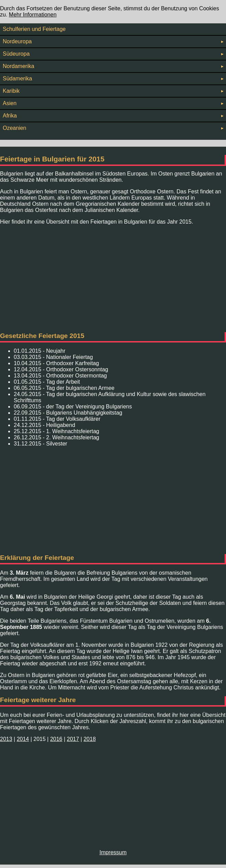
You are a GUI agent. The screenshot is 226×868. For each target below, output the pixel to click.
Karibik (113, 91)
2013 (6, 739)
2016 (56, 739)
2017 (73, 739)
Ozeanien (113, 128)
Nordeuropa (113, 41)
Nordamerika (113, 66)
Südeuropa (113, 54)
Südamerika (113, 78)
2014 (23, 739)
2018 (90, 739)
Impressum (113, 852)
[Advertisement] (113, 279)
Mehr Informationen (33, 15)
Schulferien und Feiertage (34, 29)
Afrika (113, 116)
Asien (113, 103)
